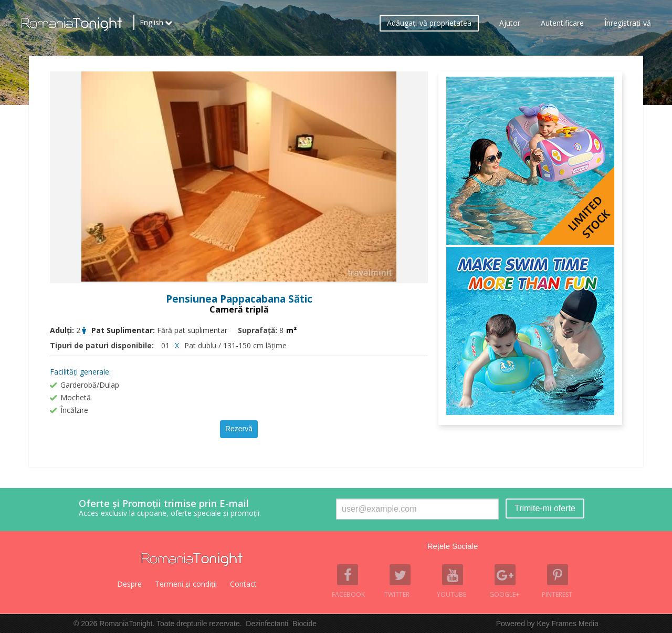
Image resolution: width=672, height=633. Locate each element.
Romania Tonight (192, 559)
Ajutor (510, 24)
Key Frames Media (568, 624)
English (151, 24)
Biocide (304, 624)
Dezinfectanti (267, 624)
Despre (129, 584)
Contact (243, 584)
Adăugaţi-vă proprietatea (429, 24)
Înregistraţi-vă (628, 24)
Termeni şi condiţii (186, 584)
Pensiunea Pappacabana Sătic (239, 299)
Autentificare (562, 24)
